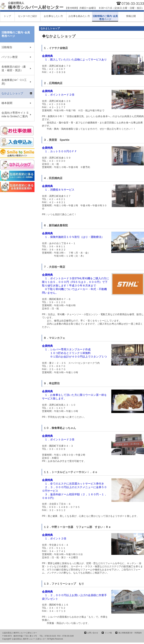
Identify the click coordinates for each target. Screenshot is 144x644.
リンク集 (108, 633)
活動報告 (7, 47)
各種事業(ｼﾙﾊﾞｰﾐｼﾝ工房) (14, 82)
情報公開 (131, 16)
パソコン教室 (10, 57)
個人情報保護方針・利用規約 (130, 633)
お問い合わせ (93, 633)
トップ (7, 16)
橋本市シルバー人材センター (36, 6)
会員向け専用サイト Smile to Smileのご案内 (15, 115)
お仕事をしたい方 (53, 16)
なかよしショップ (12, 93)
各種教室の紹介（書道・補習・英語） (14, 69)
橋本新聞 (7, 103)
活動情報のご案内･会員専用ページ (105, 18)
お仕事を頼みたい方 (79, 16)
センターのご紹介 (28, 16)
